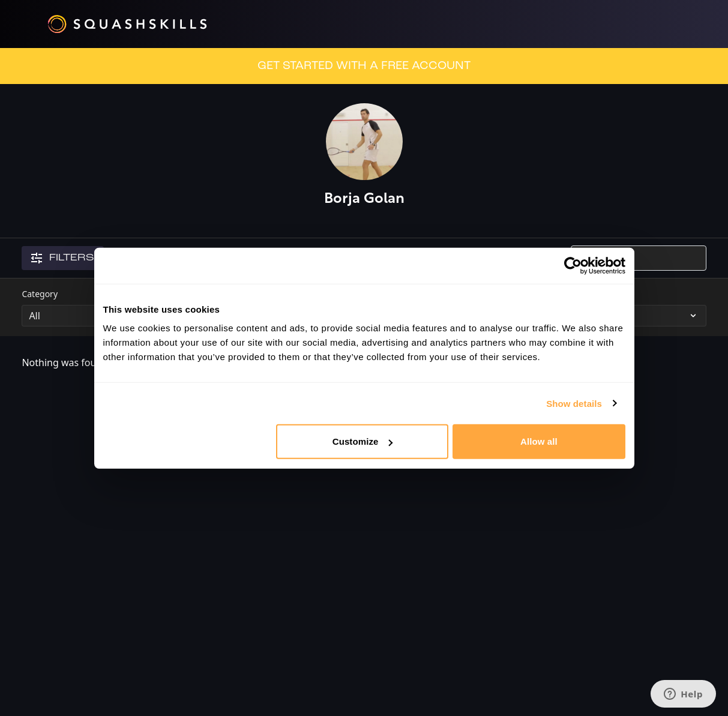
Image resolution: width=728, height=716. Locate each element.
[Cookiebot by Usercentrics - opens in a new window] (573, 265)
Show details (574, 403)
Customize (363, 441)
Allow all (539, 441)
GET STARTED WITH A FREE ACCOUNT (364, 66)
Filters (63, 258)
